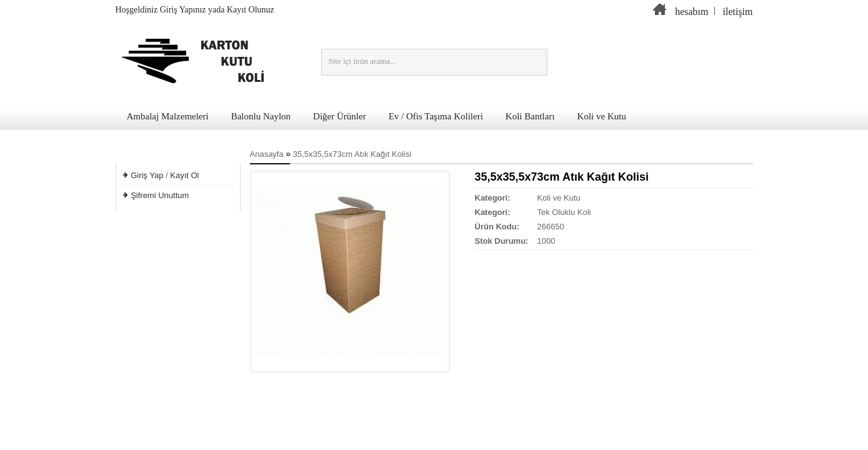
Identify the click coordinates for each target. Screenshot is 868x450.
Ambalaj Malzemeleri (168, 116)
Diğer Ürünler (340, 116)
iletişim (738, 12)
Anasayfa (267, 154)
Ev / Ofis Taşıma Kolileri (436, 116)
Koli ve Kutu (602, 116)
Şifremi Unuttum (160, 195)
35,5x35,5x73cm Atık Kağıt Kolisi (352, 154)
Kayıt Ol (184, 175)
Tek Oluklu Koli (564, 212)
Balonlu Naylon (261, 116)
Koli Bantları (530, 116)
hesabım (691, 12)
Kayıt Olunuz (251, 10)
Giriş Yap (147, 175)
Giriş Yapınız (183, 10)
